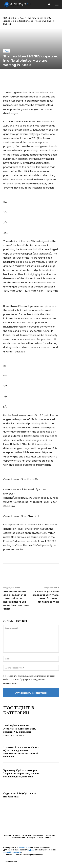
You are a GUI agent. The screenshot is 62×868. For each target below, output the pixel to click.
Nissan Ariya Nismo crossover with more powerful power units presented (46, 597)
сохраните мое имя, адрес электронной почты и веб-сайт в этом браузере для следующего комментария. (29, 679)
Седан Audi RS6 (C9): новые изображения (19, 795)
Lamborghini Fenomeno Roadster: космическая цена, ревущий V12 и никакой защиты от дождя (19, 730)
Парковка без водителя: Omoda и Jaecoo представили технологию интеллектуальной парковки (21, 752)
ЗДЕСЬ (31, 850)
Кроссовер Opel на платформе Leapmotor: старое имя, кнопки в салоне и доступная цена (21, 773)
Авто (22, 18)
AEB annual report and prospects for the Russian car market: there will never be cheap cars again (16, 600)
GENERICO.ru (10, 18)
